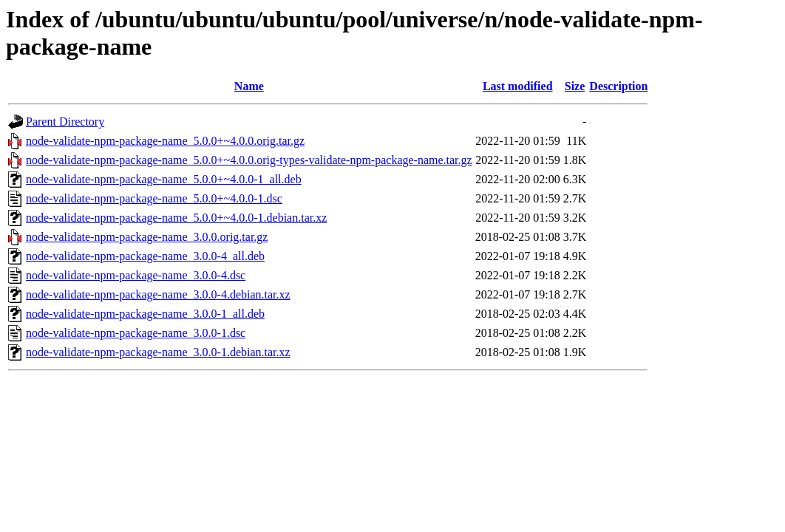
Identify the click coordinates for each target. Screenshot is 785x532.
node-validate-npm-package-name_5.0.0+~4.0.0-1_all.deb (164, 179)
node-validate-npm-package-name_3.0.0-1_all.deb (145, 314)
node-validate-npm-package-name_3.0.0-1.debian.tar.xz (158, 352)
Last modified (518, 86)
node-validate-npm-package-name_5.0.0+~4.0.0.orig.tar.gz (165, 141)
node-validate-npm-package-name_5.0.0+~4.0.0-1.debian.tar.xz (176, 218)
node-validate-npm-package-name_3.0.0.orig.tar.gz (147, 237)
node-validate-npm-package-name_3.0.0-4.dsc (136, 275)
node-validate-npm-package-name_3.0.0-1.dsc (136, 333)
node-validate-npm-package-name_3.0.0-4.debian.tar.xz (158, 294)
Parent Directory (65, 122)
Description (618, 86)
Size (575, 86)
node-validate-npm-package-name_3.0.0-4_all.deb (145, 256)
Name (249, 86)
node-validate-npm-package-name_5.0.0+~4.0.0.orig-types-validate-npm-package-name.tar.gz (249, 160)
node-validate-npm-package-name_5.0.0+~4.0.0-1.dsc (154, 198)
